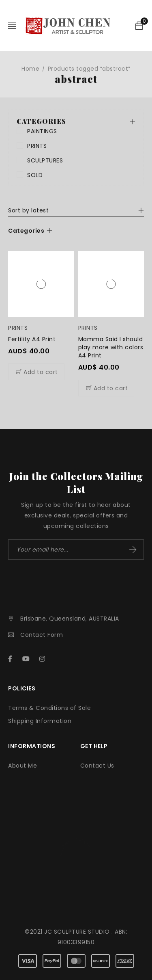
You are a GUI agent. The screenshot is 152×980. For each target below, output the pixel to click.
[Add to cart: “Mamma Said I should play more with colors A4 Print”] (106, 388)
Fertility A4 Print (32, 339)
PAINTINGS (42, 131)
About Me (22, 766)
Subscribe (133, 549)
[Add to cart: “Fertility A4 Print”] (36, 372)
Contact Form (42, 635)
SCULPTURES (45, 160)
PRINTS (37, 146)
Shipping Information (40, 721)
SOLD (35, 175)
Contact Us (97, 766)
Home (30, 69)
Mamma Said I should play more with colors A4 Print (111, 347)
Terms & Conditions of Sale (49, 708)
